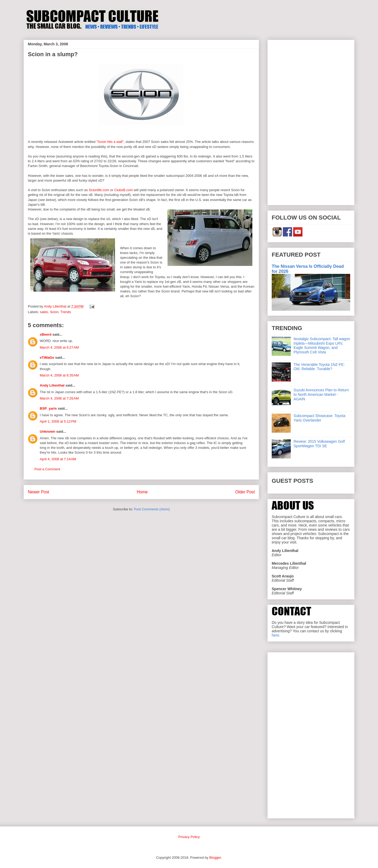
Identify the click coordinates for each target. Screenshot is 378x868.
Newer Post (39, 492)
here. (276, 635)
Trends (66, 312)
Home (142, 492)
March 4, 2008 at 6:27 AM (59, 347)
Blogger (215, 858)
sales (44, 312)
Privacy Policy (189, 837)
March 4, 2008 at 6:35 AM (59, 375)
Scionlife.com (99, 190)
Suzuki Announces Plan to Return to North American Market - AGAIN (321, 394)
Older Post (245, 492)
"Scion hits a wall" (110, 142)
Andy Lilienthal (52, 385)
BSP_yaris (48, 408)
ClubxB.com (124, 190)
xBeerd (46, 334)
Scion (54, 312)
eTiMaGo (47, 358)
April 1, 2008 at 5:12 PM (58, 421)
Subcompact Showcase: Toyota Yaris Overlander (320, 418)
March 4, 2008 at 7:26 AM (59, 398)
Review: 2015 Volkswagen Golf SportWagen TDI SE (319, 444)
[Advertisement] (311, 121)
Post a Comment (47, 469)
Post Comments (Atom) (152, 509)
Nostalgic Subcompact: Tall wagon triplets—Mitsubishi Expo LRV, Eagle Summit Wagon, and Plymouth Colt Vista (322, 345)
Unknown (48, 431)
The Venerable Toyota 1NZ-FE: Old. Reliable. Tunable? (319, 367)
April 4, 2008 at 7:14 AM (58, 459)
